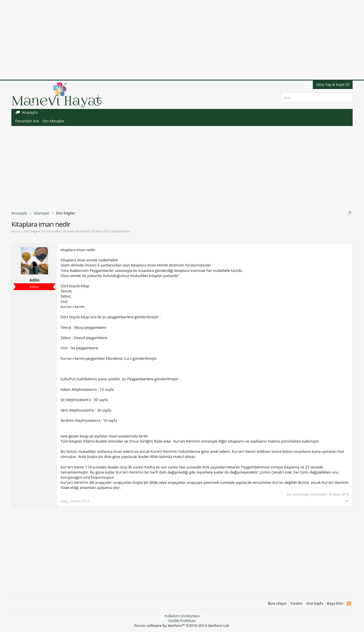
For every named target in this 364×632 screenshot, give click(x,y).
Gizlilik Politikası (182, 621)
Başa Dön (335, 603)
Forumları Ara (27, 121)
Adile (71, 231)
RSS (349, 604)
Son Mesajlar (53, 121)
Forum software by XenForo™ (182, 625)
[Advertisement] (171, 40)
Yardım (296, 603)
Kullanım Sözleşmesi (182, 616)
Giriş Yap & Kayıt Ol (333, 84)
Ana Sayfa (315, 603)
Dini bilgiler (32, 231)
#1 (347, 501)
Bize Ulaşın (277, 603)
